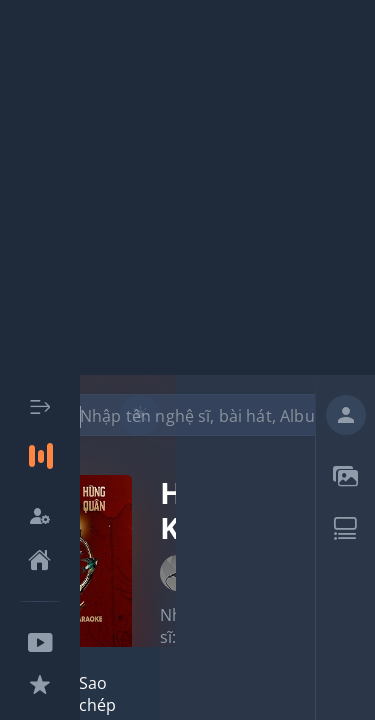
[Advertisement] (187, 187)
